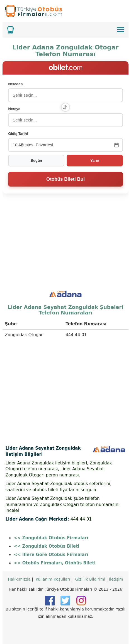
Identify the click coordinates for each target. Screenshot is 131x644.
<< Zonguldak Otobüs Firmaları (51, 538)
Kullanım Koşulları (53, 579)
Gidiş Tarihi (18, 134)
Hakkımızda (19, 579)
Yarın (95, 160)
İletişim (116, 579)
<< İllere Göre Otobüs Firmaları (51, 555)
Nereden (15, 84)
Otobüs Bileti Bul (65, 179)
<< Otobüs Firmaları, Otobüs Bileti (54, 563)
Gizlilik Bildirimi (90, 579)
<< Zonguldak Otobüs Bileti (46, 546)
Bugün (36, 160)
